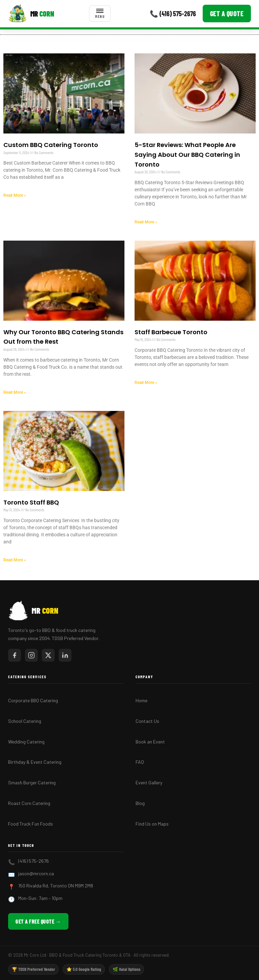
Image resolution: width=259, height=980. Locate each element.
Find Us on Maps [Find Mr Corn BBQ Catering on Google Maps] (152, 824)
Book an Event (150, 742)
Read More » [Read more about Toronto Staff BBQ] (15, 560)
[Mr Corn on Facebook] (15, 655)
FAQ (140, 762)
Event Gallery (149, 782)
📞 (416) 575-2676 (173, 14)
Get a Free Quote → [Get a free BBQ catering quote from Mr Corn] (38, 921)
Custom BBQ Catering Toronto (51, 145)
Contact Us (147, 721)
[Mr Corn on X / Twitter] (48, 655)
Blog (140, 803)
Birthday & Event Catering (35, 762)
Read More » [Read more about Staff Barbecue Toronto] (146, 383)
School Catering (25, 721)
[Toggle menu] (100, 14)
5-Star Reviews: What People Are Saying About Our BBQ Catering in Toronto (187, 155)
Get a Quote (227, 14)
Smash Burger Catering (32, 782)
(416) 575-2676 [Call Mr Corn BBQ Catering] (34, 861)
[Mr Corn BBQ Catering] (31, 14)
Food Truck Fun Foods (31, 824)
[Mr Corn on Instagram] (31, 655)
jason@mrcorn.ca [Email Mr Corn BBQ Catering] (36, 873)
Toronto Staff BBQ (31, 502)
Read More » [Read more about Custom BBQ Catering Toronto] (15, 195)
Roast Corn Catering (29, 803)
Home (141, 700)
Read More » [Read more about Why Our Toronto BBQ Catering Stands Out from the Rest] (15, 392)
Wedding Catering (26, 742)
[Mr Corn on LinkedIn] (65, 655)
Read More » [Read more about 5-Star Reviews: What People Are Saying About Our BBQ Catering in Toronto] (146, 222)
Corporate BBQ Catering (33, 700)
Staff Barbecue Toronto (171, 332)
